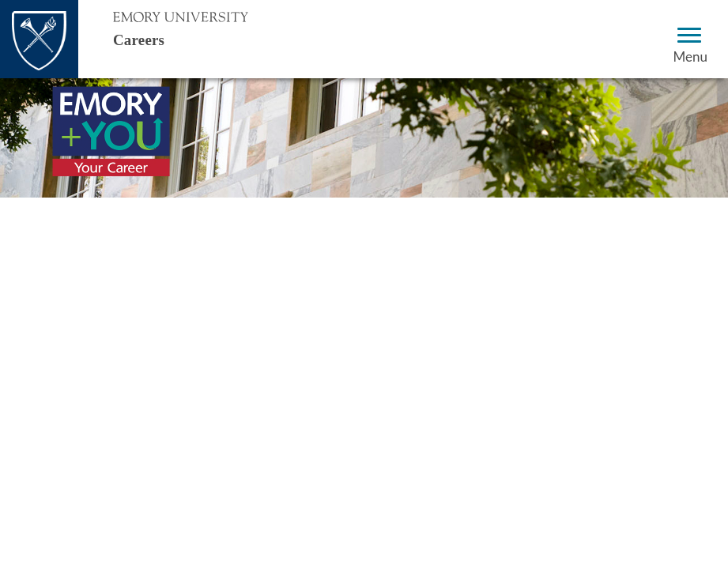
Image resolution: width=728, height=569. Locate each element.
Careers (153, 38)
